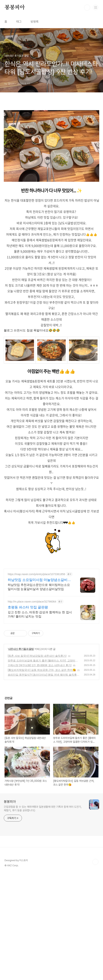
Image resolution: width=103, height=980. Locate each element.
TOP (95, 968)
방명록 (35, 22)
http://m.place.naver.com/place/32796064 (32, 707)
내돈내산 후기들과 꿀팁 (21, 755)
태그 (19, 22)
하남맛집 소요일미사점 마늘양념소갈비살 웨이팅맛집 (39, 686)
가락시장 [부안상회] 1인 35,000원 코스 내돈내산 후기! (40, 771)
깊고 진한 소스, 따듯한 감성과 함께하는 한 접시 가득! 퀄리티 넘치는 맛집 (40, 720)
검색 (87, 8)
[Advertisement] (51, 133)
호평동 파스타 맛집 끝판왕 (28, 713)
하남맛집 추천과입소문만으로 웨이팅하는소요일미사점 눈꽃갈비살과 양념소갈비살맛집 (39, 693)
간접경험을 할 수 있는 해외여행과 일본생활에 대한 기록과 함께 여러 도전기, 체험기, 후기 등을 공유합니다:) (43, 914)
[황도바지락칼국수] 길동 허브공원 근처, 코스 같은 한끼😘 (42, 776)
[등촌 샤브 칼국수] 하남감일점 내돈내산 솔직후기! (37, 762)
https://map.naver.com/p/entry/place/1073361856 (36, 680)
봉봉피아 (15, 8)
